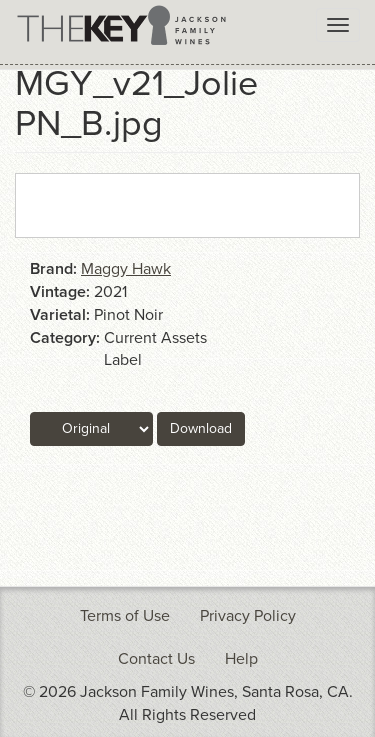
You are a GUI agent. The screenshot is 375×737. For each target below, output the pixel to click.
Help (241, 659)
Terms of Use (125, 616)
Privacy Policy (248, 616)
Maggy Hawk (126, 269)
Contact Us (156, 659)
